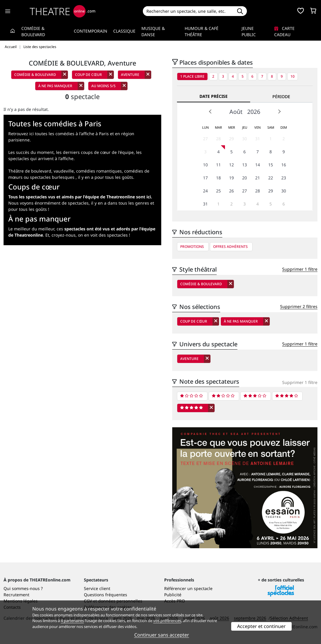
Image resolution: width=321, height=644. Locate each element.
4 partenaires (72, 621)
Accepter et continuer (261, 626)
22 (271, 178)
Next (279, 111)
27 (205, 139)
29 (231, 139)
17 (205, 178)
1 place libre (192, 76)
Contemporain (91, 31)
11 (218, 165)
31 (258, 139)
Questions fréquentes (106, 595)
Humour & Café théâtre (202, 31)
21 (258, 178)
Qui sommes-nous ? (23, 588)
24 (205, 191)
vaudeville (64, 171)
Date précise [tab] (214, 96)
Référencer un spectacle (188, 588)
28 (218, 139)
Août (236, 112)
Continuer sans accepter (162, 635)
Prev (210, 111)
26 (231, 191)
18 (218, 178)
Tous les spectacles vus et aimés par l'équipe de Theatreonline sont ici (80, 197)
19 (231, 178)
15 (271, 165)
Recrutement (16, 595)
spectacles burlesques (52, 177)
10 (293, 76)
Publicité (173, 595)
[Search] (188, 11)
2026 (254, 112)
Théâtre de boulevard (30, 171)
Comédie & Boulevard (33, 31)
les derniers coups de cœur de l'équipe (95, 152)
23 (284, 178)
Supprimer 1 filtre (300, 269)
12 (231, 165)
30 (245, 139)
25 (218, 191)
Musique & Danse (153, 31)
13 (245, 165)
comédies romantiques (99, 171)
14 (258, 165)
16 (284, 165)
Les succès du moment (31, 152)
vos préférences (167, 621)
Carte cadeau (284, 31)
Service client (97, 588)
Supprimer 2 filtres (299, 306)
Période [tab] (281, 97)
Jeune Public (249, 31)
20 (245, 178)
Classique (124, 31)
